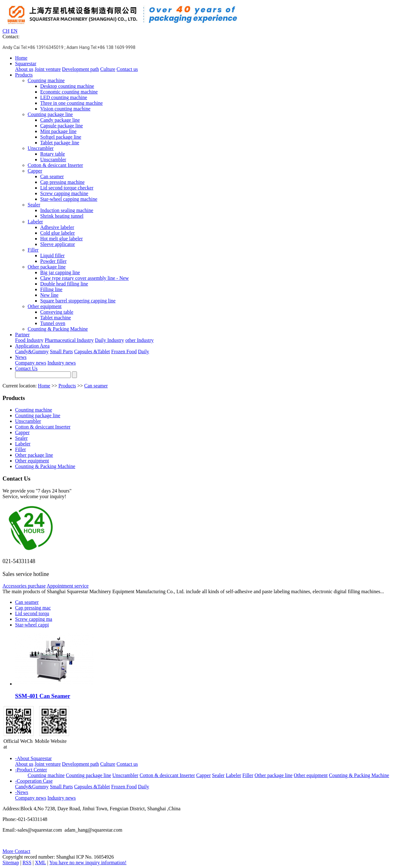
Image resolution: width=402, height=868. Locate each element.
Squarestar (26, 64)
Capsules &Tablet (92, 351)
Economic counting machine (69, 92)
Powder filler (53, 261)
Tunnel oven (53, 323)
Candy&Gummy (32, 351)
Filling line (51, 289)
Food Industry (29, 340)
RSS (27, 863)
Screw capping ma (34, 619)
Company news (31, 363)
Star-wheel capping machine (69, 199)
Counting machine (46, 80)
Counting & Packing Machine (58, 329)
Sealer (34, 205)
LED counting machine (64, 97)
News (21, 357)
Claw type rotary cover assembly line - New (84, 278)
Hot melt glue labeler (62, 239)
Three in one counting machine (71, 103)
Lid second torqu (32, 613)
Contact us (127, 69)
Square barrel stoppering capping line (78, 301)
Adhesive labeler (57, 227)
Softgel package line (61, 137)
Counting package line (50, 114)
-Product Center (31, 770)
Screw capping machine (64, 193)
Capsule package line (62, 126)
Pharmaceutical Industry (69, 340)
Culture (108, 69)
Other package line (47, 267)
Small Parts (61, 351)
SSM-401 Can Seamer (43, 696)
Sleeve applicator (58, 244)
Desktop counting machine (67, 86)
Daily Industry (109, 340)
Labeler (35, 222)
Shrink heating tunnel (62, 216)
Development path (80, 69)
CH (6, 31)
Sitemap (11, 863)
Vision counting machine (65, 109)
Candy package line (60, 120)
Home (21, 58)
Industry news (62, 363)
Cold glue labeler (57, 233)
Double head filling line (64, 284)
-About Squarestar (33, 758)
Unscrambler (41, 148)
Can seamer (52, 176)
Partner (22, 335)
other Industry (139, 340)
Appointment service (68, 586)
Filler (33, 250)
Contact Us (26, 368)
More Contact (16, 851)
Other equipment (45, 306)
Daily (144, 351)
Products (24, 75)
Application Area (32, 346)
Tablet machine (56, 318)
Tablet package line (60, 143)
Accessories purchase (24, 586)
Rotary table (53, 154)
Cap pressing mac (33, 608)
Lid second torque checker (67, 188)
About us (24, 69)
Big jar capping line (60, 272)
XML (40, 863)
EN (14, 31)
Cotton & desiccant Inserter (55, 165)
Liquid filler (52, 256)
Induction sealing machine (67, 210)
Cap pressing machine (62, 182)
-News (22, 792)
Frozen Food (124, 351)
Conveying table (57, 312)
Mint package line (58, 131)
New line (49, 295)
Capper (35, 171)
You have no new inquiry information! (88, 863)
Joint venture (48, 69)
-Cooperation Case (34, 781)
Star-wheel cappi (32, 625)
